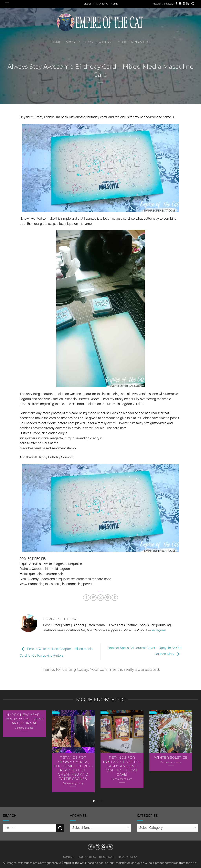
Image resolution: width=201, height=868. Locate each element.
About (73, 42)
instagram (159, 630)
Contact (105, 42)
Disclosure (107, 857)
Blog (89, 42)
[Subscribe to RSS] (188, 4)
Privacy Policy (128, 857)
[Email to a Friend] (101, 598)
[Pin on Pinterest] (108, 598)
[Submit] (60, 828)
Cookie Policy (87, 857)
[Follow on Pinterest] (184, 4)
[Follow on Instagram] (180, 4)
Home (56, 42)
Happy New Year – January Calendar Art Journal (24, 719)
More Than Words (134, 42)
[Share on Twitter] (93, 598)
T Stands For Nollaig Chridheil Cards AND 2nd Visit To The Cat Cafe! (122, 766)
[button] (7, 4)
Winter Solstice (171, 757)
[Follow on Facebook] (176, 4)
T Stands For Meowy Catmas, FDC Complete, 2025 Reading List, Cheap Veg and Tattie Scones (73, 768)
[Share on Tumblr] (115, 598)
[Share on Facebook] (86, 598)
